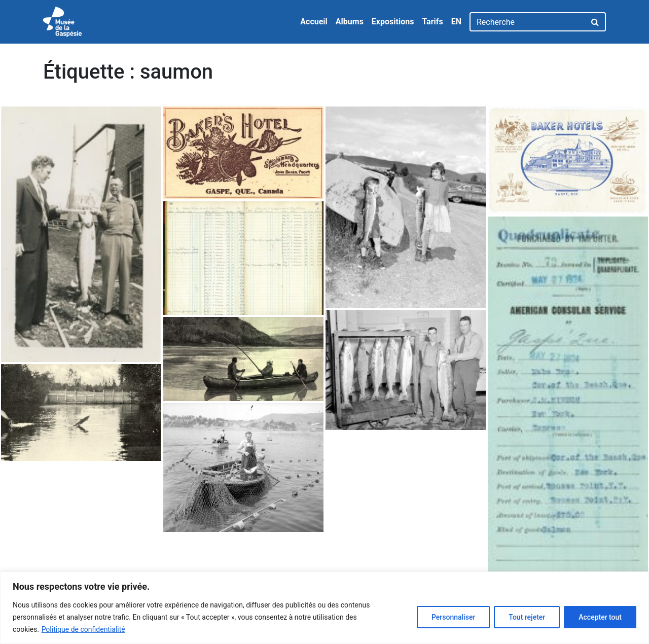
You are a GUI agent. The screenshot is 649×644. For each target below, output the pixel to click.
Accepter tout (600, 617)
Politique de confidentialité (83, 629)
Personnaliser (453, 617)
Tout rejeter (527, 617)
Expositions (393, 22)
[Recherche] (528, 22)
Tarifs (432, 22)
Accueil (314, 22)
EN (456, 22)
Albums (350, 22)
